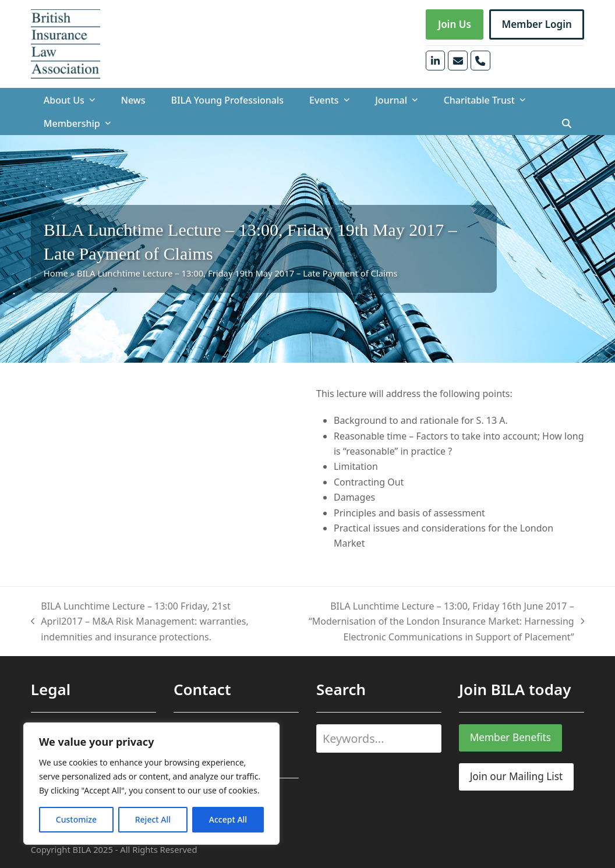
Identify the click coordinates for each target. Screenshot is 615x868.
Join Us (455, 24)
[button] (567, 123)
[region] (151, 784)
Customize (76, 819)
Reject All (153, 819)
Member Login (537, 24)
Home (56, 273)
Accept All (228, 819)
